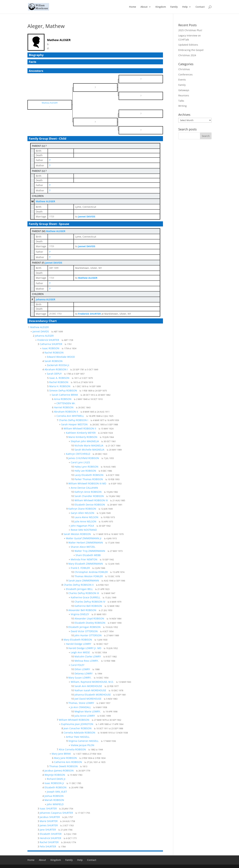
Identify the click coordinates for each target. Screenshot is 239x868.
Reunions (184, 95)
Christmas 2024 (187, 55)
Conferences (185, 74)
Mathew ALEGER (45, 201)
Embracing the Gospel (191, 50)
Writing (182, 106)
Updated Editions (188, 45)
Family (174, 7)
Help (185, 7)
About (144, 7)
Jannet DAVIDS (54, 263)
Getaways (184, 90)
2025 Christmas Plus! (190, 30)
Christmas (184, 69)
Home (133, 7)
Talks (181, 101)
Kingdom (161, 7)
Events (182, 80)
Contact (200, 7)
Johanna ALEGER (46, 299)
